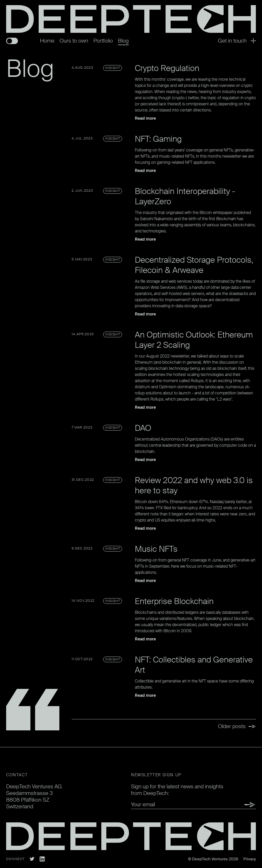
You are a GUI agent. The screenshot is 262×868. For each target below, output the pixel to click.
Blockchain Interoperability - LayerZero (185, 196)
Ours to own (74, 41)
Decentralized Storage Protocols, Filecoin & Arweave (194, 265)
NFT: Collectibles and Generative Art (194, 665)
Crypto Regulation (167, 68)
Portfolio (103, 41)
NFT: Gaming (158, 139)
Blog (123, 41)
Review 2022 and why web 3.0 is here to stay (194, 485)
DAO (143, 428)
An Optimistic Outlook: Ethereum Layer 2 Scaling (194, 340)
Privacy (250, 859)
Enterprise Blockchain (174, 601)
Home (47, 41)
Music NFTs (156, 549)
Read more (145, 118)
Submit (247, 805)
